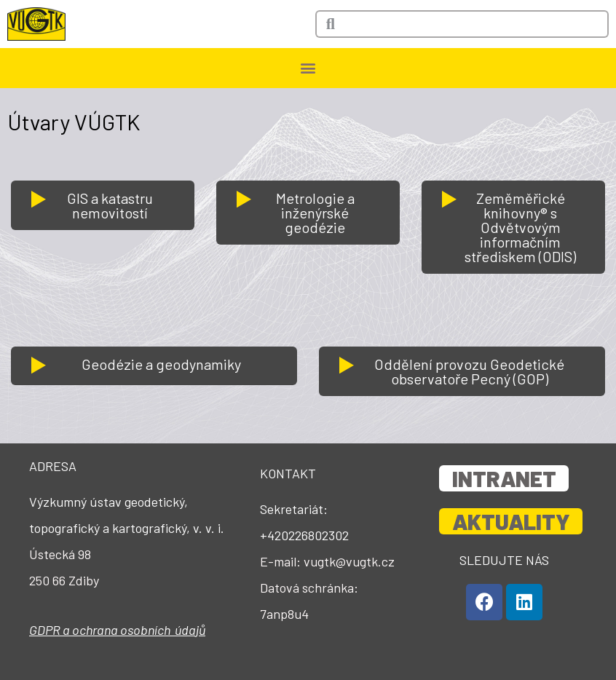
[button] (308, 68)
